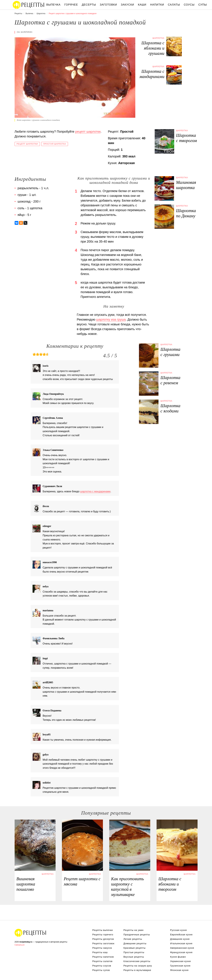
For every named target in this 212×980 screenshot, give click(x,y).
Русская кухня (178, 930)
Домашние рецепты (135, 943)
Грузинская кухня (180, 966)
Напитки (157, 5)
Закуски (128, 5)
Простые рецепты (134, 952)
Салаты (174, 5)
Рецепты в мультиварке (137, 970)
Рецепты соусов (102, 966)
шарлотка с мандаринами (95, 491)
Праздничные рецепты (137, 935)
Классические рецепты (137, 961)
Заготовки (108, 5)
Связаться (20, 945)
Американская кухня (182, 948)
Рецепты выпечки (103, 930)
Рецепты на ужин (134, 930)
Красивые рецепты (135, 948)
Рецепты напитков (103, 957)
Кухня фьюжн (178, 957)
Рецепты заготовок (103, 943)
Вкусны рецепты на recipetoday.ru (29, 5)
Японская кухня (179, 970)
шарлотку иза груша (111, 319)
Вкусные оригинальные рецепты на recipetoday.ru (30, 933)
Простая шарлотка (55, 144)
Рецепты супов (101, 970)
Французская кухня (181, 952)
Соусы (189, 5)
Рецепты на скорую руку (138, 966)
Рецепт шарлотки (27, 144)
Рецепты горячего (103, 935)
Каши (142, 5)
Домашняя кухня (180, 939)
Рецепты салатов (103, 961)
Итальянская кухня (181, 943)
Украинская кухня (181, 961)
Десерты (89, 5)
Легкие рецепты (133, 939)
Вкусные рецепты (134, 957)
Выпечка (54, 5)
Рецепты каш (100, 952)
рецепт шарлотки (88, 132)
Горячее (71, 5)
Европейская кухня (181, 935)
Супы (203, 5)
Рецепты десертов (103, 939)
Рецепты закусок (102, 948)
